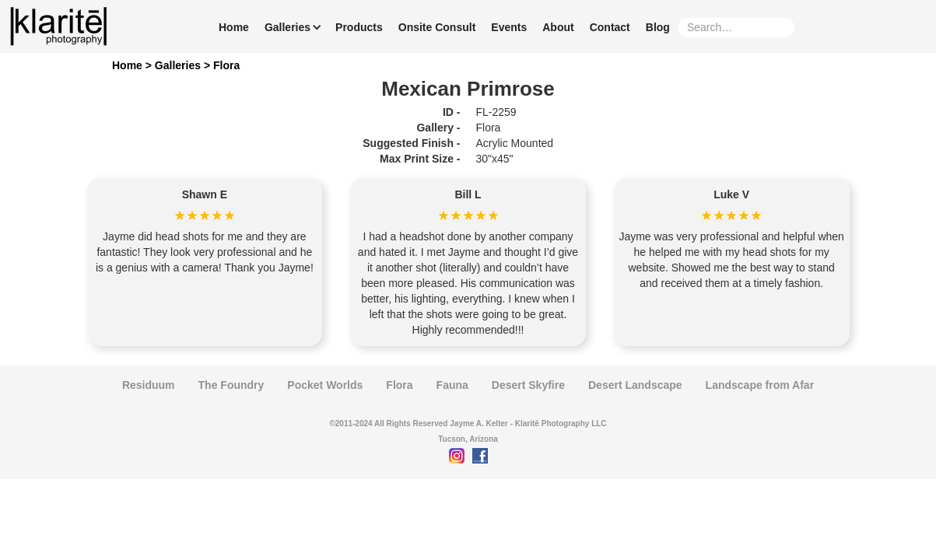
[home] (58, 26)
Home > (133, 65)
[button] (289, 27)
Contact (610, 27)
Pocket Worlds (325, 385)
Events (509, 27)
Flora (226, 65)
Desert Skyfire (528, 385)
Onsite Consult (437, 27)
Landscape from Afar (760, 385)
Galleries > (184, 65)
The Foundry (231, 385)
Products (359, 27)
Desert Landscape (635, 385)
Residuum (149, 385)
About (558, 27)
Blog (658, 27)
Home (234, 27)
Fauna (452, 385)
